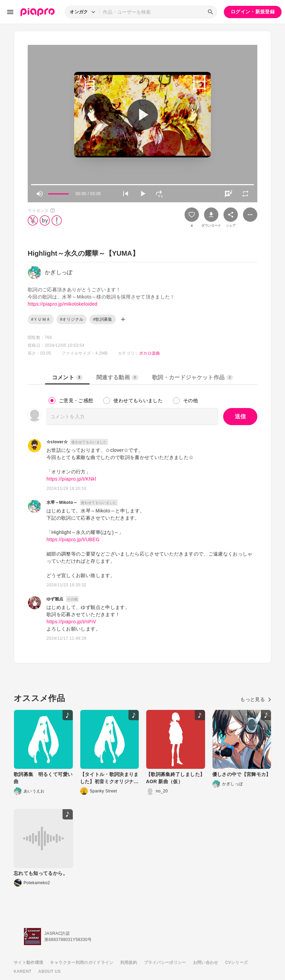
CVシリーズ (237, 963)
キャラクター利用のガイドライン (82, 963)
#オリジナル (72, 319)
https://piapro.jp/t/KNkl (71, 479)
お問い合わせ (206, 963)
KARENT (23, 971)
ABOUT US (49, 971)
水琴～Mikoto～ (62, 502)
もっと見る (256, 699)
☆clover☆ (57, 442)
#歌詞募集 (103, 319)
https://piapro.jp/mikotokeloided (63, 304)
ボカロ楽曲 (150, 353)
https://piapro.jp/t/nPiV (71, 622)
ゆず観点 (55, 599)
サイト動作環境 (28, 963)
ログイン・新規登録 (253, 12)
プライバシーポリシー (165, 963)
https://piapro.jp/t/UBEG (73, 539)
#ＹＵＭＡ (41, 319)
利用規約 (129, 963)
